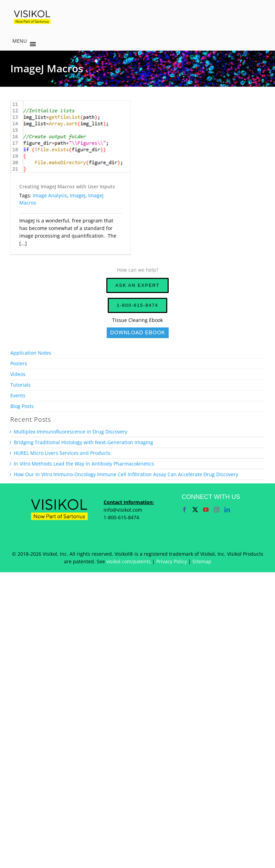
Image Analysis (50, 195)
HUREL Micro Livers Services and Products (62, 453)
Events (18, 395)
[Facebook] (184, 510)
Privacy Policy (172, 561)
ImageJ (78, 195)
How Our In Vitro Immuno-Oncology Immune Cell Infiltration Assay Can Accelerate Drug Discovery (126, 474)
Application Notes (31, 353)
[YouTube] (206, 510)
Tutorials (20, 385)
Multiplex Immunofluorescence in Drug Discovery (71, 432)
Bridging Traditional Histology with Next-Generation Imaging (83, 442)
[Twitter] (195, 510)
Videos (18, 374)
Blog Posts (22, 406)
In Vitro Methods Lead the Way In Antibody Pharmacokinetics (84, 464)
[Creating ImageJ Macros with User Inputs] (71, 137)
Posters (19, 363)
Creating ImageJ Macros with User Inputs (67, 186)
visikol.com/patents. (129, 561)
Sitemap (202, 561)
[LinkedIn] (227, 510)
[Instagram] (216, 510)
